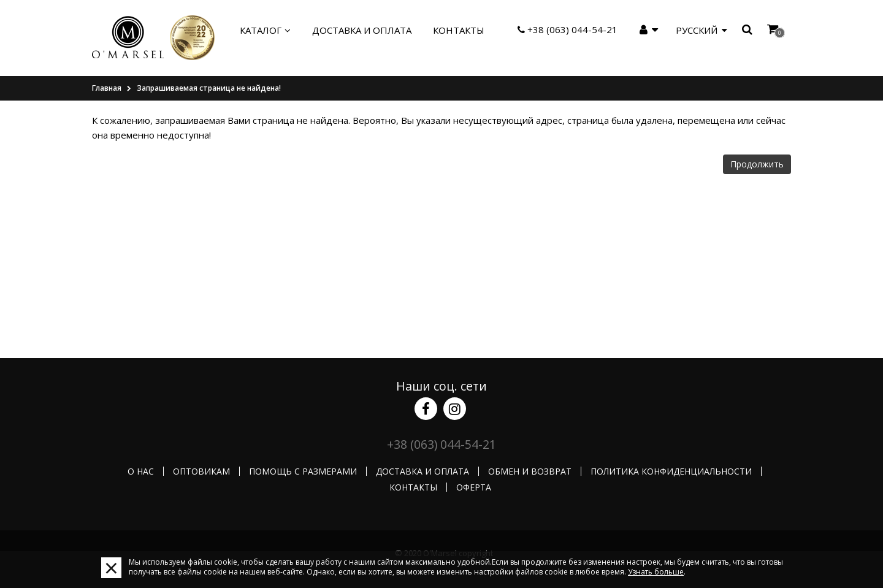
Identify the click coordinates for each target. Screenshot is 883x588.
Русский (701, 30)
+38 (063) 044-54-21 (568, 29)
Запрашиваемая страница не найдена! (209, 88)
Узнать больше (656, 572)
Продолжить (757, 164)
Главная (107, 88)
